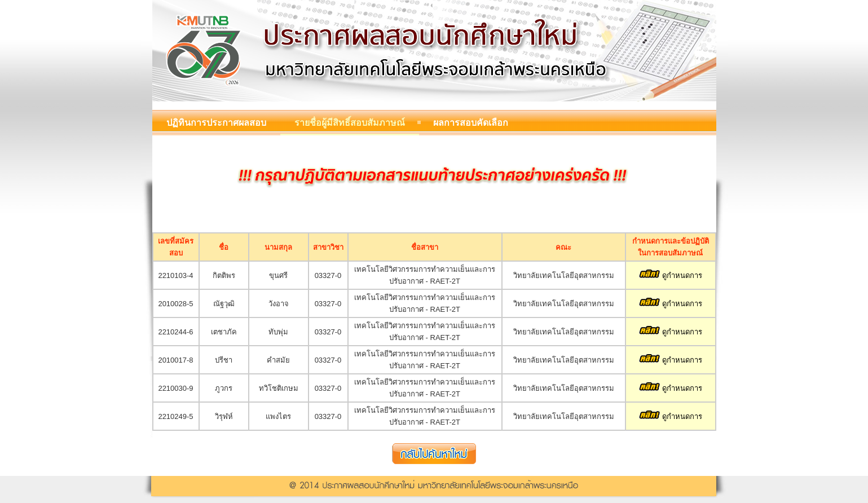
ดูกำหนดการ (670, 275)
